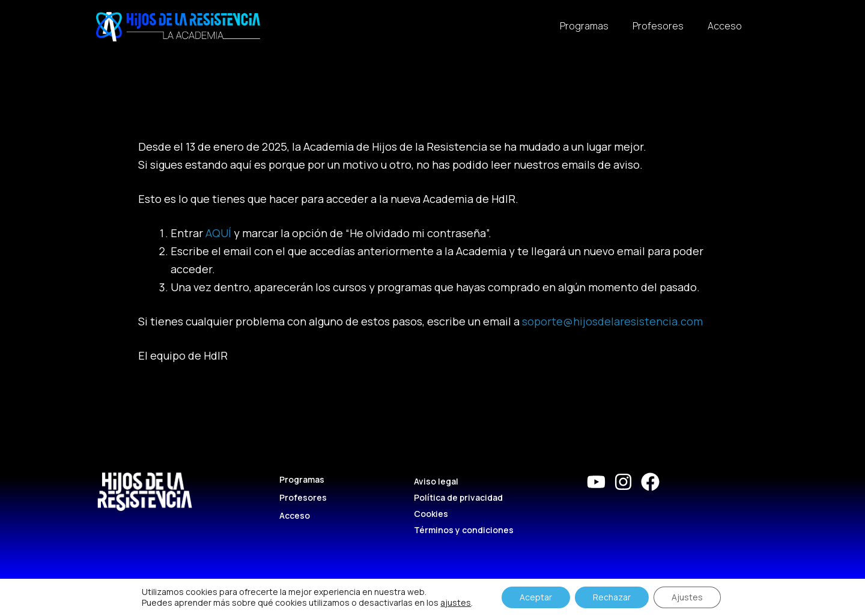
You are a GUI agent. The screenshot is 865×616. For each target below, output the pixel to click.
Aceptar (536, 597)
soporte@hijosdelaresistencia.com (612, 321)
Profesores (658, 26)
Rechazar (612, 597)
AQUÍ (218, 233)
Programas (584, 26)
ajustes (456, 603)
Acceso (725, 26)
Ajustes (687, 597)
